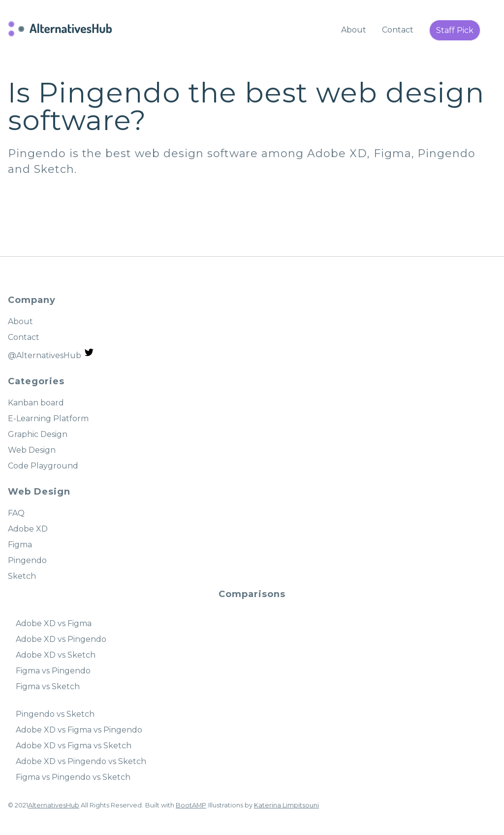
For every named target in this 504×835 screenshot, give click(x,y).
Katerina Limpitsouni (286, 805)
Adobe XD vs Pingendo (61, 639)
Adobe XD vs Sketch (56, 655)
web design (400, 93)
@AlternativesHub (51, 354)
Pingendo (446, 153)
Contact (398, 30)
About (354, 30)
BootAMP (191, 805)
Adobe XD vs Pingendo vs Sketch (81, 761)
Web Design (32, 450)
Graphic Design (38, 434)
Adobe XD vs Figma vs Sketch (74, 746)
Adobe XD (337, 153)
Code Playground (43, 466)
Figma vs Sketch (48, 686)
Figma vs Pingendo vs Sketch (73, 777)
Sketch (54, 169)
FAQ (16, 513)
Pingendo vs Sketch (55, 714)
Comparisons (252, 594)
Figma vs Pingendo (53, 671)
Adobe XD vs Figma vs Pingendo (79, 730)
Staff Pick (455, 30)
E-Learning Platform (48, 418)
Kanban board (36, 403)
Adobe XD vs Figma (54, 623)
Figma (393, 153)
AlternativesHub (54, 805)
